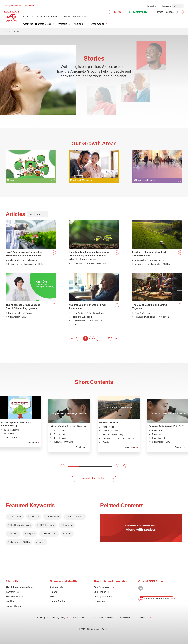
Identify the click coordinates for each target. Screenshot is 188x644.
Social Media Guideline (102, 618)
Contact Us (143, 618)
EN (175, 6)
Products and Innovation (75, 17)
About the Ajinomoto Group (37, 24)
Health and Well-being (21, 525)
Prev (72, 338)
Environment (54, 517)
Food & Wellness (76, 517)
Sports (69, 534)
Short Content (50, 534)
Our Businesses (102, 587)
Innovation (68, 525)
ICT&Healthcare (47, 525)
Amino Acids (16, 517)
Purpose (31, 534)
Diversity (35, 517)
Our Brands (100, 592)
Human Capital (97, 24)
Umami (42, 542)
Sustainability (13, 597)
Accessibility (125, 618)
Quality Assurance (103, 597)
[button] (62, 467)
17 (109, 338)
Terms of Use (78, 618)
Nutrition (78, 24)
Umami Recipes (58, 601)
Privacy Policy (59, 618)
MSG (53, 597)
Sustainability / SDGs (20, 542)
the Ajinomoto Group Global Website (21, 6)
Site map (41, 618)
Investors (62, 24)
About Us (28, 17)
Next (116, 338)
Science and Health (47, 17)
